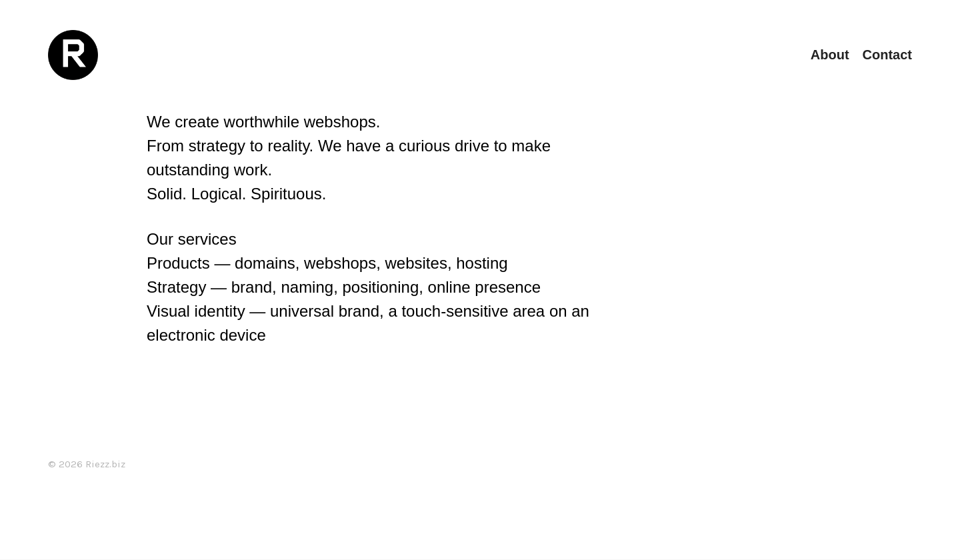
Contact (887, 55)
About (830, 55)
